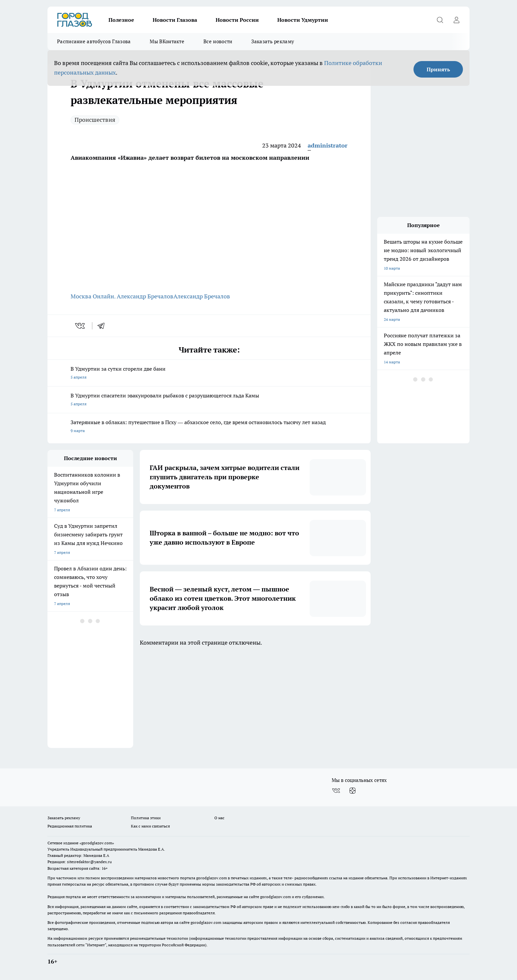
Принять (438, 69)
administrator (328, 145)
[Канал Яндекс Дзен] (352, 791)
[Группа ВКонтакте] (336, 791)
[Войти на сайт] (456, 20)
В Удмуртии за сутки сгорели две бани (209, 373)
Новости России (237, 20)
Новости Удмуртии (303, 20)
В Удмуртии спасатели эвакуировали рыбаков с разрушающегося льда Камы (209, 400)
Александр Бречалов (145, 296)
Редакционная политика (70, 826)
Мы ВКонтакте (167, 41)
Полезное (121, 20)
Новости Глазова (175, 20)
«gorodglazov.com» (97, 843)
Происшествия (95, 120)
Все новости (218, 41)
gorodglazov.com (212, 878)
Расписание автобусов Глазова (94, 41)
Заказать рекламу (273, 41)
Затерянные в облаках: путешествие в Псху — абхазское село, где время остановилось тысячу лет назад (209, 427)
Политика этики (146, 818)
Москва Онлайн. (94, 296)
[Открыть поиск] (440, 20)
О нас (219, 818)
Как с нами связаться (150, 826)
